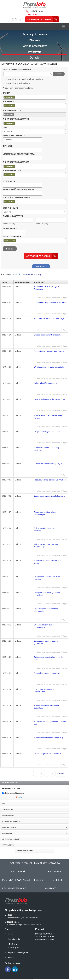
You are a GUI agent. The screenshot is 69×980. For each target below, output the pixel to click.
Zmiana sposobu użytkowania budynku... (46, 707)
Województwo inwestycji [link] (11, 821)
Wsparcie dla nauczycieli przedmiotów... (44, 626)
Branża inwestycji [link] (8, 810)
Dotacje (34, 57)
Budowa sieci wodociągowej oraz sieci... (48, 562)
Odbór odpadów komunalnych (47, 383)
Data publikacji (10, 208)
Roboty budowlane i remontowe (47, 673)
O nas (10, 934)
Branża (6, 93)
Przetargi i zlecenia (35, 34)
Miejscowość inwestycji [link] (10, 827)
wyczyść (21, 797)
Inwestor (8, 146)
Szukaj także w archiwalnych (16, 83)
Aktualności (19, 871)
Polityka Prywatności (16, 880)
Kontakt (12, 957)
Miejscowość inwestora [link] (25, 851)
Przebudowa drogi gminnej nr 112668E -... (50, 304)
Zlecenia (35, 40)
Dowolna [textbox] (8, 212)
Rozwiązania (14, 939)
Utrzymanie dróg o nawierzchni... (48, 432)
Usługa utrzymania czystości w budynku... (47, 594)
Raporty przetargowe (18, 952)
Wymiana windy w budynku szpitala (49, 367)
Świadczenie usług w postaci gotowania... (46, 642)
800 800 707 (35, 14)
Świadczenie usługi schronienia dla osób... (49, 658)
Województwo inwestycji (16, 119)
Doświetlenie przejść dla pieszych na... (50, 399)
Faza (5, 128)
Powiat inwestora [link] (8, 845)
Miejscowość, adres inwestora (19, 154)
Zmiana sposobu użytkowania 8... (48, 335)
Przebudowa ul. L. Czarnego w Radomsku (47, 288)
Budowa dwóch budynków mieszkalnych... (45, 513)
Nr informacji (10, 229)
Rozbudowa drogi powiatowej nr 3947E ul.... (50, 481)
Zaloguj (17, 19)
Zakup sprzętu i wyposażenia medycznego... (46, 546)
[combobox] (34, 97)
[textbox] (17, 97)
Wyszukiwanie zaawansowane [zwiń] (18, 88)
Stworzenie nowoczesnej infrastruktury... (44, 691)
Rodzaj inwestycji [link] (8, 816)
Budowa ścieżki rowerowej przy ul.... (49, 464)
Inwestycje (35, 52)
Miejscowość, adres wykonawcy (19, 190)
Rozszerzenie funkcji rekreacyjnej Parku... (48, 417)
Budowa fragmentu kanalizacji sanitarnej (47, 449)
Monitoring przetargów (13, 946)
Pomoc (39, 880)
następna (61, 773)
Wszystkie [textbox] (8, 131)
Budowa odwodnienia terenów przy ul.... (49, 739)
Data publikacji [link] (7, 833)
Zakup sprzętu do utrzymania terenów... (46, 530)
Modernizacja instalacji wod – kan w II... (49, 352)
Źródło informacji (12, 237)
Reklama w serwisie (14, 888)
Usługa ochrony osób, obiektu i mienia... (47, 578)
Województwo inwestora (16, 162)
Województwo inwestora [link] (11, 839)
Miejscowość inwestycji (15, 136)
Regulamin (55, 871)
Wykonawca (9, 181)
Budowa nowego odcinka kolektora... (49, 496)
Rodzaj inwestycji (12, 111)
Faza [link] (3, 804)
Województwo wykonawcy (16, 198)
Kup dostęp (41, 266)
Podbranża (8, 102)
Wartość (17, 275)
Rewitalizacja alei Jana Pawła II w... (48, 754)
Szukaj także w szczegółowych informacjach (23, 79)
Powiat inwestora (12, 171)
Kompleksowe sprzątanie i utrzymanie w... (50, 723)
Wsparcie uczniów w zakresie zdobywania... (46, 610)
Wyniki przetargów (35, 46)
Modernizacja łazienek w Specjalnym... (50, 319)
